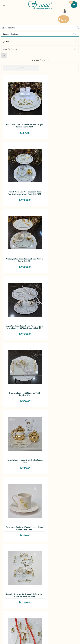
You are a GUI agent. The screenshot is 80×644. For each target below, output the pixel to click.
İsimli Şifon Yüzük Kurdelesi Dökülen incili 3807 (59, 349)
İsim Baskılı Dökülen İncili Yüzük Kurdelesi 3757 (21, 524)
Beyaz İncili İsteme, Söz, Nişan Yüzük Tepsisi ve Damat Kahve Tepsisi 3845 (59, 291)
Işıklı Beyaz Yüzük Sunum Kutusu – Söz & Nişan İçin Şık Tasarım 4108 (20, 117)
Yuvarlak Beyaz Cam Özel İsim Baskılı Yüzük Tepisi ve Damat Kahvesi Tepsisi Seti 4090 (59, 118)
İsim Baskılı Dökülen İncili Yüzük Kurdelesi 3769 (21, 466)
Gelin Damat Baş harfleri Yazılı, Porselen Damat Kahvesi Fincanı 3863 (20, 291)
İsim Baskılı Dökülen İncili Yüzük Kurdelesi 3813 (21, 349)
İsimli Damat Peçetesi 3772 (59, 406)
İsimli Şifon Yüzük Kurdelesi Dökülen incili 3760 (59, 466)
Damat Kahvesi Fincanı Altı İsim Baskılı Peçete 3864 (59, 233)
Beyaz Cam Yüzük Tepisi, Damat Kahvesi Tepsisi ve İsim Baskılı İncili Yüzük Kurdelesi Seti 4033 (59, 176)
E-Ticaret (32, 641)
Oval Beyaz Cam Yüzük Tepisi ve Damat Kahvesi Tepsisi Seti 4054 (20, 175)
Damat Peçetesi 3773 (20, 406)
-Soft (26, 641)
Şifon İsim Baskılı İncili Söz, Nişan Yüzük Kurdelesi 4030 (21, 233)
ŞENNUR (21, 68)
